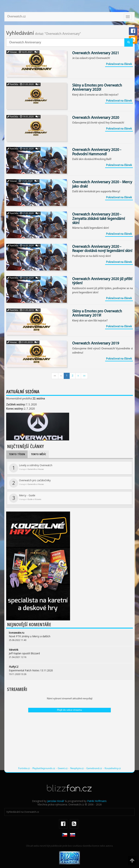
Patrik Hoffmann (97, 801)
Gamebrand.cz (94, 769)
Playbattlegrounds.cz (44, 769)
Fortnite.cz (24, 769)
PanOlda (13, 84)
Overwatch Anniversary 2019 (96, 343)
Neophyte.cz (77, 769)
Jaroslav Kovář (56, 801)
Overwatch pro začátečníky (30, 483)
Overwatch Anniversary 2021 (96, 53)
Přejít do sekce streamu (69, 710)
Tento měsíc (39, 454)
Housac (12, 52)
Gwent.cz (63, 769)
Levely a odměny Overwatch (31, 468)
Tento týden (17, 454)
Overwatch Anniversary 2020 (96, 118)
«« (55, 376)
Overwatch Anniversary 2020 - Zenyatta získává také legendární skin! (99, 219)
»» (84, 376)
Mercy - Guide (25, 498)
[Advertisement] (69, 741)
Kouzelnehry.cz (113, 769)
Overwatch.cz (16, 17)
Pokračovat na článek (119, 64)
